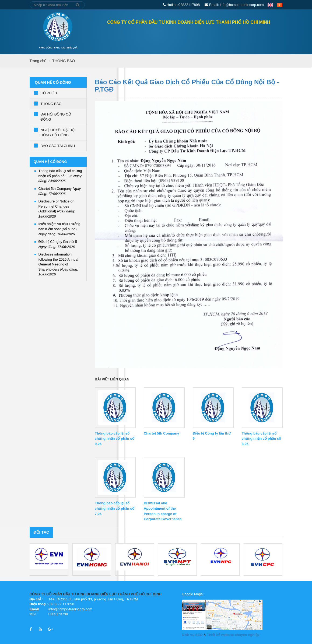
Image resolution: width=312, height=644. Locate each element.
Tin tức (229, 37)
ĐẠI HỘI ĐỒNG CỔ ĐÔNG (56, 117)
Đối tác (41, 532)
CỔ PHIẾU (49, 93)
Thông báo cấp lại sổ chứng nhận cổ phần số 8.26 (262, 439)
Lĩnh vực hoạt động (194, 37)
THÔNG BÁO (64, 61)
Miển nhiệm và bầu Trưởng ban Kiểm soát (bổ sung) (59, 229)
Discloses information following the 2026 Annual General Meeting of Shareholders (58, 264)
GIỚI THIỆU (157, 37)
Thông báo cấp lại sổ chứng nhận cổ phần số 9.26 (60, 176)
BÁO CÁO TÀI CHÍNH (58, 146)
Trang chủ (84, 37)
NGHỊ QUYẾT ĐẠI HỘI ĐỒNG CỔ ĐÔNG (58, 132)
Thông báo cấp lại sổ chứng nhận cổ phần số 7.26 (115, 508)
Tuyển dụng (255, 37)
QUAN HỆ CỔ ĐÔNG (123, 37)
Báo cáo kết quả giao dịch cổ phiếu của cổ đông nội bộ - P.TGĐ (187, 85)
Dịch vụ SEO (192, 635)
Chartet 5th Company (161, 433)
